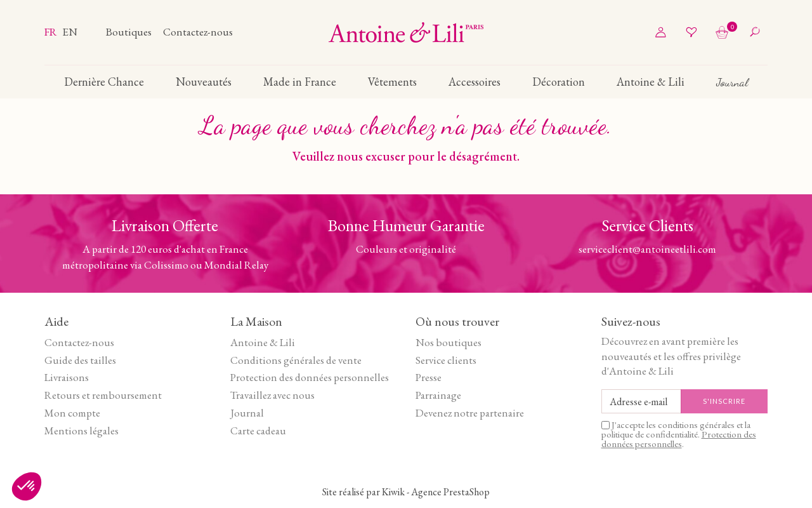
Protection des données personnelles (310, 377)
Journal (247, 413)
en (70, 32)
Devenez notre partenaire (470, 413)
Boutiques (130, 32)
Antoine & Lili (263, 342)
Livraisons (67, 377)
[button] (27, 486)
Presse (429, 377)
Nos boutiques (449, 342)
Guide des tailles (80, 360)
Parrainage (438, 395)
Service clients (446, 360)
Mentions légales (82, 431)
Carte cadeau (258, 431)
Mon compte (72, 413)
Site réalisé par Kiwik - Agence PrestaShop (406, 492)
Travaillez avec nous (272, 395)
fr (52, 32)
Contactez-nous (198, 32)
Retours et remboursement (103, 395)
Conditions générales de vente (296, 360)
